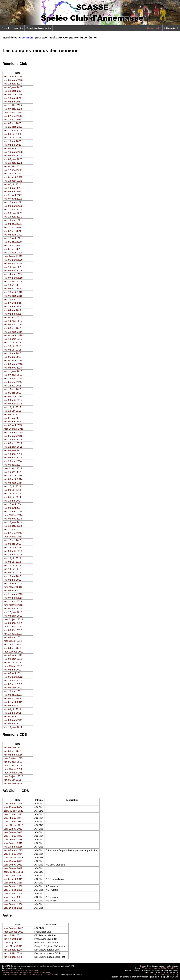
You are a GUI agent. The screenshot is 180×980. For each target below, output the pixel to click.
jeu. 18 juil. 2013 (12, 558)
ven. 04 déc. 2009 (13, 886)
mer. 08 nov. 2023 (13, 112)
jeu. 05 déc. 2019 (13, 271)
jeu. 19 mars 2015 (13, 432)
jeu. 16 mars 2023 (13, 152)
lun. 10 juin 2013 (12, 569)
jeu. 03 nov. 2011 (13, 695)
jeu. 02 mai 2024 (13, 102)
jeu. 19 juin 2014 (12, 494)
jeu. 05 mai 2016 (13, 357)
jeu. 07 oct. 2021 (13, 231)
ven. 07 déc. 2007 (13, 897)
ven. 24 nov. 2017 (13, 836)
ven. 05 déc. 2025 (13, 804)
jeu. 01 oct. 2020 (13, 249)
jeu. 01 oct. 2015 (13, 393)
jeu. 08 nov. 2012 (13, 637)
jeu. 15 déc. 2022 (13, 163)
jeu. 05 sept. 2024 (13, 94)
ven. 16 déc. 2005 (13, 908)
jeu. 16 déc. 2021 (13, 217)
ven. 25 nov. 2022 (13, 818)
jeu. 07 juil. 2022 (12, 184)
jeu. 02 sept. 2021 (13, 235)
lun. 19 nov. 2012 (13, 634)
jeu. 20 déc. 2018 (13, 281)
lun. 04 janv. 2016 (13, 747)
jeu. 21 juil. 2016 (12, 343)
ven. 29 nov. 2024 (13, 807)
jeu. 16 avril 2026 (13, 76)
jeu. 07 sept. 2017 (13, 303)
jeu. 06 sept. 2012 (13, 655)
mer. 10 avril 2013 (13, 587)
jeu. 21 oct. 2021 (13, 227)
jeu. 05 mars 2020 (13, 260)
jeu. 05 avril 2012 (13, 673)
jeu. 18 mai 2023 (13, 141)
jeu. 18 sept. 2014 (13, 476)
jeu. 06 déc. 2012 (13, 630)
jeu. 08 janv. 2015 (13, 450)
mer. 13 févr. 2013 (13, 605)
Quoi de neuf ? (154, 28)
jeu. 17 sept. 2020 (13, 253)
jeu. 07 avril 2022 (13, 199)
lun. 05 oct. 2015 (13, 751)
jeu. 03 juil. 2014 (12, 490)
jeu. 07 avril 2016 (13, 360)
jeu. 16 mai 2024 (13, 98)
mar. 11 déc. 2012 (13, 627)
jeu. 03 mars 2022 (13, 206)
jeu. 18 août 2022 (13, 181)
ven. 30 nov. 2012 (13, 865)
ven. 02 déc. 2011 (13, 875)
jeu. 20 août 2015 (13, 400)
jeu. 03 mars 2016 (13, 364)
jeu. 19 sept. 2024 (13, 91)
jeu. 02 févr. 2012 (13, 684)
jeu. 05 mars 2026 (13, 80)
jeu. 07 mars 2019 (13, 278)
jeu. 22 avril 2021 (13, 238)
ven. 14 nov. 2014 (13, 854)
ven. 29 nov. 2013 (13, 861)
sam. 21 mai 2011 (13, 946)
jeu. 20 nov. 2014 (13, 461)
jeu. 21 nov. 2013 (13, 529)
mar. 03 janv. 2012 (13, 776)
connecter (28, 37)
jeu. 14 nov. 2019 (13, 274)
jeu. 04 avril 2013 (13, 591)
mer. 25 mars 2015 (14, 429)
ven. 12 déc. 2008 (13, 893)
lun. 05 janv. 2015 (13, 762)
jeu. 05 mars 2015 (13, 436)
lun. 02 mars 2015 (13, 755)
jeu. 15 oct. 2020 (13, 245)
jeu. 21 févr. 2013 (13, 601)
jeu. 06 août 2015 (13, 404)
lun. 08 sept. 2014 (13, 479)
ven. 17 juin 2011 (13, 943)
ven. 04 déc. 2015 (13, 843)
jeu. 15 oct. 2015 (13, 389)
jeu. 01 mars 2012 (13, 677)
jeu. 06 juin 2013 (12, 573)
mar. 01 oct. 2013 (13, 765)
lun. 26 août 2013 (13, 551)
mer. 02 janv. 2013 (13, 619)
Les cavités (18, 28)
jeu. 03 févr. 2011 (13, 724)
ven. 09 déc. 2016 (13, 840)
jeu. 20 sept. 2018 (13, 292)
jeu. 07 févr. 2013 (13, 609)
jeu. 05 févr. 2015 (13, 443)
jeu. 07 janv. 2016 (13, 375)
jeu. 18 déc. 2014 (13, 454)
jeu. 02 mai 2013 (13, 580)
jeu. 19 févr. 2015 (13, 440)
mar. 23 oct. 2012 (13, 641)
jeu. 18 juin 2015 (12, 411)
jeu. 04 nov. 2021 (13, 224)
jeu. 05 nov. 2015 (13, 382)
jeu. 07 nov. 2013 (13, 533)
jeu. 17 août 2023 (13, 130)
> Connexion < (171, 28)
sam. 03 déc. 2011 (14, 872)
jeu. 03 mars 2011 (13, 720)
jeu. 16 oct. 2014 (13, 472)
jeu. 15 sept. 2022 (13, 174)
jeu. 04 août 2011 (13, 706)
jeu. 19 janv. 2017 (13, 321)
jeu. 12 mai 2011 (13, 713)
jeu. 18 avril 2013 (13, 583)
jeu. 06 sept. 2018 (13, 296)
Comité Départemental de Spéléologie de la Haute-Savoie (32, 975)
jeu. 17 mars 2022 (13, 202)
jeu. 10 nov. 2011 (13, 691)
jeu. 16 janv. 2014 (13, 522)
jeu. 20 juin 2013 (12, 565)
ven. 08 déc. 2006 (13, 904)
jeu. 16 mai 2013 (13, 576)
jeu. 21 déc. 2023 (13, 105)
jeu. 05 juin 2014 (12, 497)
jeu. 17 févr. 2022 (13, 209)
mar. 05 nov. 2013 (13, 537)
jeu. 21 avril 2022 (13, 195)
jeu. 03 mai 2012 (13, 670)
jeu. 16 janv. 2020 (13, 267)
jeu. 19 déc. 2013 (13, 526)
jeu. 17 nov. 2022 (13, 170)
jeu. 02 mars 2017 (13, 314)
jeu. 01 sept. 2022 (13, 177)
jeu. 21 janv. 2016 (13, 371)
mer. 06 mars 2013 (14, 773)
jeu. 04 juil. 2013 (12, 562)
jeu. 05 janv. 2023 (13, 159)
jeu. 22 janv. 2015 (13, 447)
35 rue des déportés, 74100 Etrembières (160, 968)
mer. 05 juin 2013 (13, 769)
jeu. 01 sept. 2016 (13, 335)
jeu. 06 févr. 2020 (13, 263)
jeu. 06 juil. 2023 (12, 134)
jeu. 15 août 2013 (13, 555)
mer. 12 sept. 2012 (14, 652)
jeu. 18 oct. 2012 (13, 644)
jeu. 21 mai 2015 (13, 418)
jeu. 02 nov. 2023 (13, 116)
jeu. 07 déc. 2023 (13, 109)
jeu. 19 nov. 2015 (13, 378)
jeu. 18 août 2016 (13, 339)
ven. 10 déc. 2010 (13, 883)
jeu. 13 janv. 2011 (13, 727)
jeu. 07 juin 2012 (12, 662)
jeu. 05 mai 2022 (13, 192)
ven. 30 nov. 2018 (13, 832)
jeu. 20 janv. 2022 (13, 213)
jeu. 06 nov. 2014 (13, 465)
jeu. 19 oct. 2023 (13, 120)
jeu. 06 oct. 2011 (13, 698)
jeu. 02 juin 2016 (12, 350)
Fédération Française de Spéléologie (22, 970)
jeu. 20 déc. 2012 (13, 623)
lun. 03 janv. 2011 (13, 783)
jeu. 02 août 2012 (13, 659)
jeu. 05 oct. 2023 (13, 123)
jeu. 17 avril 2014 (13, 504)
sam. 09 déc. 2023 (14, 811)
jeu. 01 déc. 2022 (13, 166)
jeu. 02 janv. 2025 (13, 87)
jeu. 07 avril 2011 (13, 716)
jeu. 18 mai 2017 (13, 307)
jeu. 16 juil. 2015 (12, 407)
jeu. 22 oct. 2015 (13, 386)
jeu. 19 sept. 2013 (13, 547)
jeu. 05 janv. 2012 (13, 688)
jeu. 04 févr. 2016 (13, 368)
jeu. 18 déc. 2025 (13, 84)
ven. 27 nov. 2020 (13, 822)
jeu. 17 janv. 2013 (13, 612)
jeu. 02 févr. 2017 (13, 317)
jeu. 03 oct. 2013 (13, 544)
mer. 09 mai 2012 (13, 666)
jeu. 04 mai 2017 (13, 310)
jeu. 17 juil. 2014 (12, 486)
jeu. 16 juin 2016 (12, 346)
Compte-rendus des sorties (39, 28)
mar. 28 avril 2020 (13, 256)
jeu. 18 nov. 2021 (13, 220)
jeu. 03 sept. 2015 (13, 396)
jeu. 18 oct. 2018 (13, 285)
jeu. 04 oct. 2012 (13, 648)
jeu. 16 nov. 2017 (13, 299)
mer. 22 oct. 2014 (13, 468)
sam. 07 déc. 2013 (14, 857)
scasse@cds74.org (169, 975)
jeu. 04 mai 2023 (13, 145)
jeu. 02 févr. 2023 (13, 156)
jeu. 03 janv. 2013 (13, 616)
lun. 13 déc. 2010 (13, 950)
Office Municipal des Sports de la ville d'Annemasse (27, 972)
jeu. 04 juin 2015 (12, 414)
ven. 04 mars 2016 (14, 928)
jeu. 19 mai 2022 (13, 188)
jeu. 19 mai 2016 (13, 353)
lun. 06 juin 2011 (12, 780)
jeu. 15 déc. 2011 (13, 935)
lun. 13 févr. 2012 (13, 680)
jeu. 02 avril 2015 (13, 425)
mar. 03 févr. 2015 (13, 758)
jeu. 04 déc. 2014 (13, 458)
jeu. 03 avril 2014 (13, 508)
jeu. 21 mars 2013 (13, 594)
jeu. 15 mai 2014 (13, 501)
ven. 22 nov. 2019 (13, 829)
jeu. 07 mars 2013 (13, 598)
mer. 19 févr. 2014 (13, 515)
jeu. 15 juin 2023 (12, 138)
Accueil (5, 28)
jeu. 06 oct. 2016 (13, 328)
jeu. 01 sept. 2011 (13, 702)
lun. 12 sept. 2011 (13, 939)
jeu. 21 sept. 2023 (13, 127)
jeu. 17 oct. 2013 (13, 540)
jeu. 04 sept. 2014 (13, 483)
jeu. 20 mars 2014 (13, 511)
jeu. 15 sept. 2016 (13, 332)
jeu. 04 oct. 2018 (13, 289)
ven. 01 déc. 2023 (13, 814)
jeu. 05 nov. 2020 (13, 242)
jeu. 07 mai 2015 (13, 422)
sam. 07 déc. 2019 (14, 825)
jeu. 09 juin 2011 (12, 709)
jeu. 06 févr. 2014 (13, 519)
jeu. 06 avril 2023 (13, 148)
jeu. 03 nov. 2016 (13, 325)
